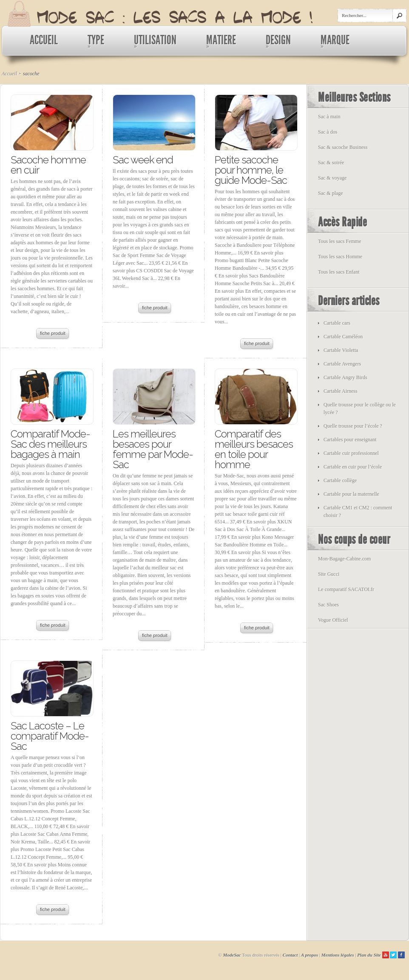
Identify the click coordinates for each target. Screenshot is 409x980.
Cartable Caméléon (343, 337)
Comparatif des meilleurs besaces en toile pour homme (254, 449)
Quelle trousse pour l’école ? (353, 426)
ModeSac (232, 955)
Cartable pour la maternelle (351, 494)
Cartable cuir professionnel (351, 453)
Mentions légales (338, 955)
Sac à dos (328, 132)
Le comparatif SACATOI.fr (346, 589)
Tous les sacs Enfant (339, 272)
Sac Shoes (328, 605)
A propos (310, 955)
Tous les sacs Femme (339, 241)
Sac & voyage (332, 178)
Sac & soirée (331, 163)
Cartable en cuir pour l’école (353, 467)
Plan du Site (369, 955)
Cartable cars (337, 323)
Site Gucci (329, 574)
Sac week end (143, 160)
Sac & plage (331, 193)
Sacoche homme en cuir (48, 165)
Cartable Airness (341, 391)
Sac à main (329, 117)
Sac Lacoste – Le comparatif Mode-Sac (50, 736)
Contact (290, 955)
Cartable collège (340, 480)
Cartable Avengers (342, 364)
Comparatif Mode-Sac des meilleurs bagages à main (50, 444)
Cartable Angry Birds (345, 377)
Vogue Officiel (333, 620)
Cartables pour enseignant (350, 440)
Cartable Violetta (341, 350)
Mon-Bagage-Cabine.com (344, 559)
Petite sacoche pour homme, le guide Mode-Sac (251, 170)
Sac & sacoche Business (343, 147)
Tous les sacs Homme (340, 257)
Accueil (9, 74)
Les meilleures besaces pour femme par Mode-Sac (153, 449)
